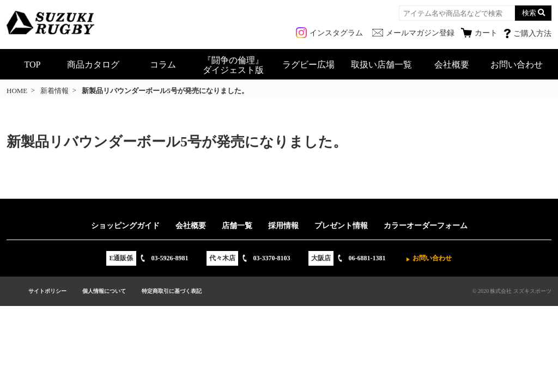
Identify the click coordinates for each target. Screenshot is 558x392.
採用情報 (283, 226)
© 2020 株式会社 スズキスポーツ (512, 291)
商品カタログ (93, 65)
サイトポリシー (47, 291)
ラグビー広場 (308, 65)
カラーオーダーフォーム (426, 226)
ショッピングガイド (125, 226)
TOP (33, 65)
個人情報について (104, 291)
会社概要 (452, 65)
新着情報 (54, 91)
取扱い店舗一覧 (381, 65)
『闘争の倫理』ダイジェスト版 (233, 65)
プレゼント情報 (341, 226)
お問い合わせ (517, 65)
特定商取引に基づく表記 (172, 291)
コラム (163, 65)
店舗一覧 (237, 226)
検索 (529, 13)
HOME (17, 91)
